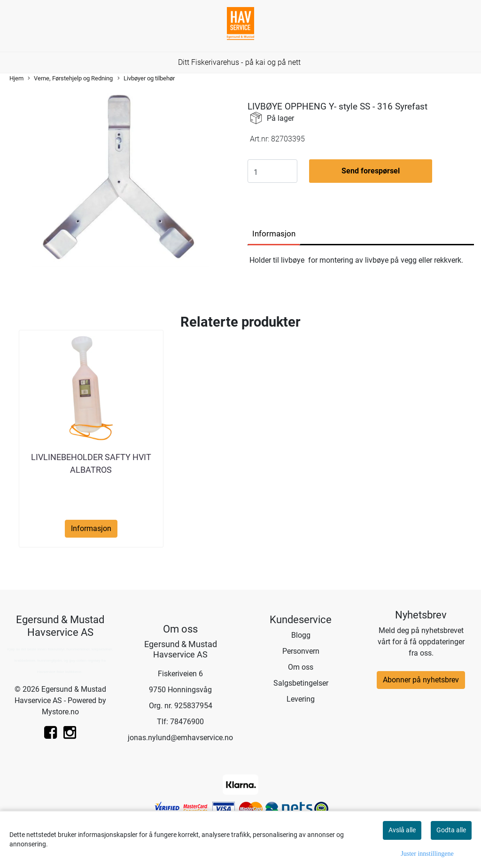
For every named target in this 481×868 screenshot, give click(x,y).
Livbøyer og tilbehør (146, 79)
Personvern (301, 651)
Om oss (301, 667)
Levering (301, 699)
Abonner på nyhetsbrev (421, 680)
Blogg (301, 635)
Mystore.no (60, 712)
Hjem (16, 78)
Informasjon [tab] (274, 234)
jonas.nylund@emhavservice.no (180, 738)
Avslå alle (402, 830)
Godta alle (451, 830)
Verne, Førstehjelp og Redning (70, 79)
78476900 (187, 722)
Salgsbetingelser (301, 683)
